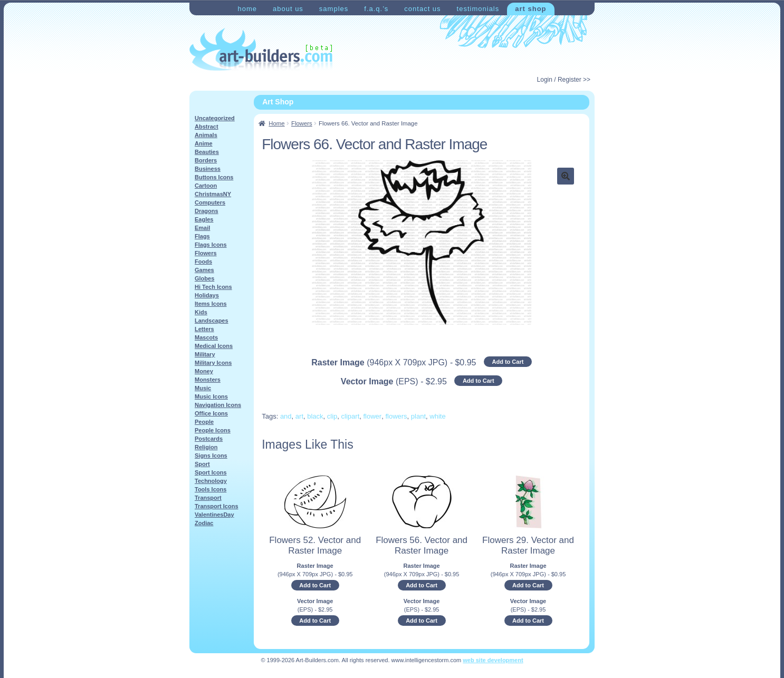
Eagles (204, 219)
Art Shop (530, 9)
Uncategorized (215, 118)
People (204, 422)
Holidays (207, 295)
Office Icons (211, 413)
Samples (334, 9)
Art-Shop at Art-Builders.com (261, 50)
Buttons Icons (214, 177)
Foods (203, 261)
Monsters (208, 380)
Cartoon (206, 186)
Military (205, 354)
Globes (204, 278)
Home (247, 9)
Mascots (206, 337)
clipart (351, 416)
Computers (210, 202)
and (286, 416)
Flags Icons (211, 245)
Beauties (207, 152)
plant (418, 416)
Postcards (209, 439)
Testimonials (478, 9)
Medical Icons (214, 346)
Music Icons (211, 396)
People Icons (213, 430)
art (299, 416)
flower (373, 416)
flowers (396, 416)
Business (208, 169)
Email (202, 228)
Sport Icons (211, 472)
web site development (493, 660)
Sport (202, 464)
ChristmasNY (213, 194)
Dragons (207, 211)
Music (203, 388)
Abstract (207, 127)
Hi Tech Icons (213, 287)
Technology (211, 481)
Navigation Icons (218, 405)
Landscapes (212, 321)
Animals (206, 135)
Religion (206, 447)
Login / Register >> (564, 80)
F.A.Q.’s (376, 9)
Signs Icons (211, 456)
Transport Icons (217, 506)
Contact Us (422, 9)
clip (332, 416)
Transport (208, 498)
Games (204, 270)
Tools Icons (211, 489)
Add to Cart (508, 362)
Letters (204, 329)
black (315, 416)
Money (204, 371)
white (437, 416)
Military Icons (213, 363)
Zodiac (204, 523)
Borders (206, 160)
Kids (201, 312)
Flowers (302, 123)
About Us (288, 9)
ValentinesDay (214, 515)
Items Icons (211, 304)
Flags (202, 236)
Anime (204, 143)
